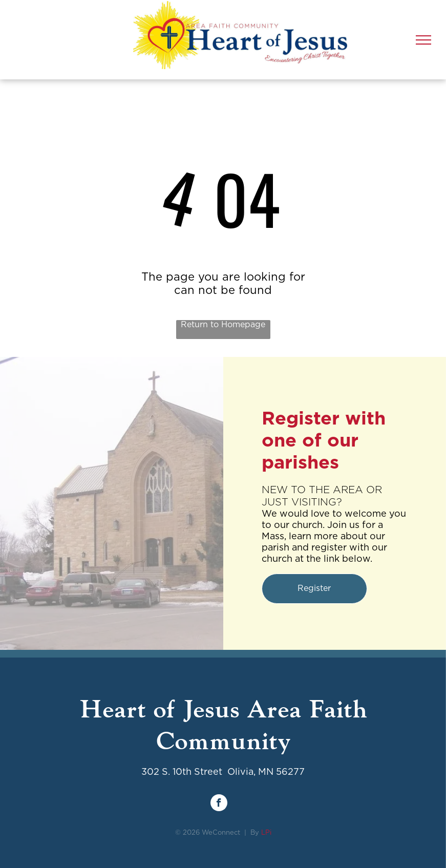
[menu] (423, 40)
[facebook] (219, 804)
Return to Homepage (223, 325)
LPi (266, 833)
